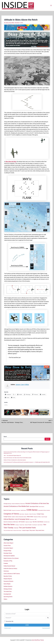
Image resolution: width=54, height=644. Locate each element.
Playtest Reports (8, 579)
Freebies (6, 563)
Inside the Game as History (10, 569)
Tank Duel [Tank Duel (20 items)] (16, 528)
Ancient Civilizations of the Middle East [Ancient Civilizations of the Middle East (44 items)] (16, 506)
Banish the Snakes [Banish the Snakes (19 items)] (8, 510)
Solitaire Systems (8, 586)
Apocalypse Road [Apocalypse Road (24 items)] (34, 506)
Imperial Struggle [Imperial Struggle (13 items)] (44, 517)
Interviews (6, 571)
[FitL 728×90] (27, 412)
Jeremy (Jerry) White (22, 385)
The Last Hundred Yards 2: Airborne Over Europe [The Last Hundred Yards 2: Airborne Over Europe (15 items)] (12, 530)
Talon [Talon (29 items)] (45, 525)
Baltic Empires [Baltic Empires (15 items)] (42, 507)
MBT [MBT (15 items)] (36, 519)
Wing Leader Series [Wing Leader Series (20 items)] (40, 530)
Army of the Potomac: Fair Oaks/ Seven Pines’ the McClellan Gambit (18, 458)
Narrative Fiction (8, 576)
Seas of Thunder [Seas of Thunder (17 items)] (28, 525)
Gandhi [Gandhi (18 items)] (13, 517)
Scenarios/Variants (8, 581)
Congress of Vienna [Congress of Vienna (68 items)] (11, 514)
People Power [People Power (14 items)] (22, 525)
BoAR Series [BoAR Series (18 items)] (23, 510)
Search (5, 437)
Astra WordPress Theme (38, 640)
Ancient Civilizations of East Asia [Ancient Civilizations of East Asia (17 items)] (18, 504)
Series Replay (7, 584)
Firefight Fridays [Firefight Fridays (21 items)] (40, 514)
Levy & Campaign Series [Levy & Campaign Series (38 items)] (22, 519)
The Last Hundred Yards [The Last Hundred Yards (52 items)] (27, 528)
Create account (7, 628)
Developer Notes (8, 553)
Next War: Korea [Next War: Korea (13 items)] (47, 522)
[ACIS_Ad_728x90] (27, 27)
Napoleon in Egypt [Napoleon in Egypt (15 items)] (29, 522)
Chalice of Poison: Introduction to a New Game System (15, 460)
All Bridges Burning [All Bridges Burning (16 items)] (7, 504)
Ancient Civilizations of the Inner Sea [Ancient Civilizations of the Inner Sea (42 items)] (37, 503)
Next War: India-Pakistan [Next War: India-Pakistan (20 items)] (38, 522)
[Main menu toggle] (51, 5)
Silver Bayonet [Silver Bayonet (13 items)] (35, 525)
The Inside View (8, 591)
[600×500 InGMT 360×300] (16, 480)
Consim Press (7, 546)
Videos (5, 599)
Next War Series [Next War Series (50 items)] (9, 524)
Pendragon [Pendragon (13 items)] (17, 525)
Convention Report (8, 548)
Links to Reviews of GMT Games (12, 574)
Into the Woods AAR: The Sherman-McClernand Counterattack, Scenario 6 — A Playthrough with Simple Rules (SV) (27, 462)
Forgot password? (46, 628)
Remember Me (10, 621)
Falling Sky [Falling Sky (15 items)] (27, 514)
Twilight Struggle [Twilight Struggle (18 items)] (25, 530)
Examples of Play (8, 561)
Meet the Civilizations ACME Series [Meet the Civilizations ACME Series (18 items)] (11, 522)
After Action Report (8, 543)
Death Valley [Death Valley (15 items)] (22, 514)
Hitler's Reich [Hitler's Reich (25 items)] (30, 517)
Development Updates (9, 556)
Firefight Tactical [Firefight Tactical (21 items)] (7, 517)
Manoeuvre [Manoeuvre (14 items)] (32, 519)
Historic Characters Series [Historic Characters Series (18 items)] (21, 517)
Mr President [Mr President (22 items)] (22, 522)
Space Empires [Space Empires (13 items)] (40, 525)
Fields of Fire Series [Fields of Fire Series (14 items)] (33, 514)
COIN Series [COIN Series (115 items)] (32, 510)
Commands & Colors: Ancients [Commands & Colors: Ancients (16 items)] (44, 510)
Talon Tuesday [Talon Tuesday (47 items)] (9, 528)
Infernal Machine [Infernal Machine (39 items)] (9, 519)
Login (27, 625)
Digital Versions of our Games (11, 558)
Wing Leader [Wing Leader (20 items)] (32, 530)
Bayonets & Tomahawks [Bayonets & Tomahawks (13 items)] (16, 510)
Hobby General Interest (9, 566)
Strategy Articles (8, 589)
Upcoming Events (8, 597)
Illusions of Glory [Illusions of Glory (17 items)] (37, 517)
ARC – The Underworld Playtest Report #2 (12, 456)
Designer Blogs (7, 551)
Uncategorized (7, 594)
